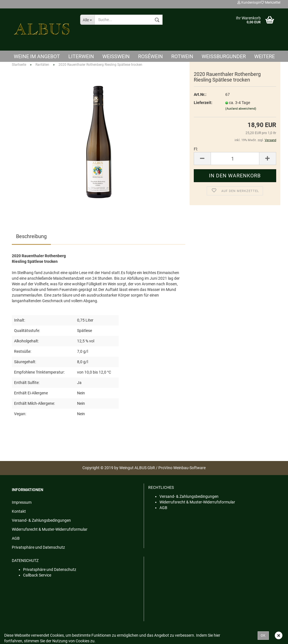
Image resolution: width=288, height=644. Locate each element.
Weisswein (116, 56)
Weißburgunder (224, 56)
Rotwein (182, 56)
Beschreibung (31, 236)
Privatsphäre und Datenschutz (38, 547)
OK (263, 636)
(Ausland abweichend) (241, 109)
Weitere (265, 56)
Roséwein (150, 56)
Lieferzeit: (203, 103)
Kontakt (19, 511)
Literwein (81, 56)
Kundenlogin (249, 3)
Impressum (22, 502)
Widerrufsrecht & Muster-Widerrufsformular (50, 529)
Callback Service (37, 575)
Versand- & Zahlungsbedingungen (41, 520)
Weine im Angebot (37, 56)
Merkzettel (271, 3)
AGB (16, 538)
